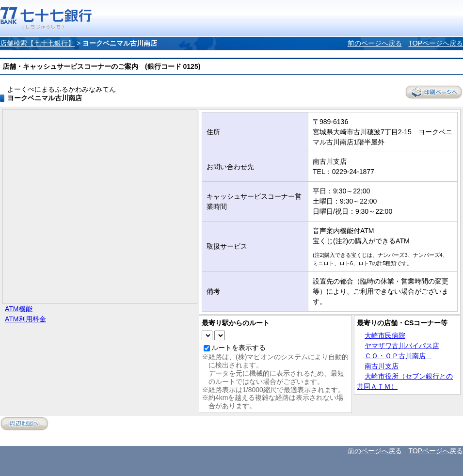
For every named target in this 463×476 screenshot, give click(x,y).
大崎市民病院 (385, 335)
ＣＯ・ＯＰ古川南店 (399, 356)
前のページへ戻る (375, 43)
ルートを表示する (239, 348)
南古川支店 (382, 366)
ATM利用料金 (25, 319)
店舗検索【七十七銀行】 (37, 43)
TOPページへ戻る (436, 43)
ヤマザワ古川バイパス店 (402, 346)
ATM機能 (19, 309)
